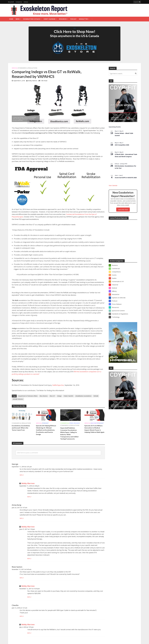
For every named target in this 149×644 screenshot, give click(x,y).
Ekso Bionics (44, 396)
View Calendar (113, 186)
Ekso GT (52, 396)
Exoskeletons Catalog (32, 19)
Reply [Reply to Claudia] (22, 616)
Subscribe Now (123, 210)
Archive (26, 2)
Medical (15, 68)
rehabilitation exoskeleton (83, 396)
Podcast (73, 19)
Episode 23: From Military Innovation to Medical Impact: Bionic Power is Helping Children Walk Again (94, 429)
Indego (59, 396)
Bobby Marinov (33, 81)
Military (94, 423)
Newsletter (83, 19)
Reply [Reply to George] (22, 475)
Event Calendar (50, 19)
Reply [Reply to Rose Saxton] (22, 578)
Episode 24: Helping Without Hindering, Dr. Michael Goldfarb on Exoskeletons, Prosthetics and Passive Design (46, 430)
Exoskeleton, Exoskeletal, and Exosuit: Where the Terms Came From (21, 428)
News (18, 19)
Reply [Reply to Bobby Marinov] (29, 497)
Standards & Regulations (28, 68)
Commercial (65, 423)
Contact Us (19, 2)
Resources (63, 19)
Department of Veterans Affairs (28, 396)
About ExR (11, 2)
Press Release (74, 423)
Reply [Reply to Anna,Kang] (22, 518)
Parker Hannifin (68, 396)
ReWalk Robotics (18, 399)
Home (11, 19)
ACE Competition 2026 (122, 145)
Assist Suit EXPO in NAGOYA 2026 (126, 178)
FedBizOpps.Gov (58, 385)
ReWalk (96, 396)
